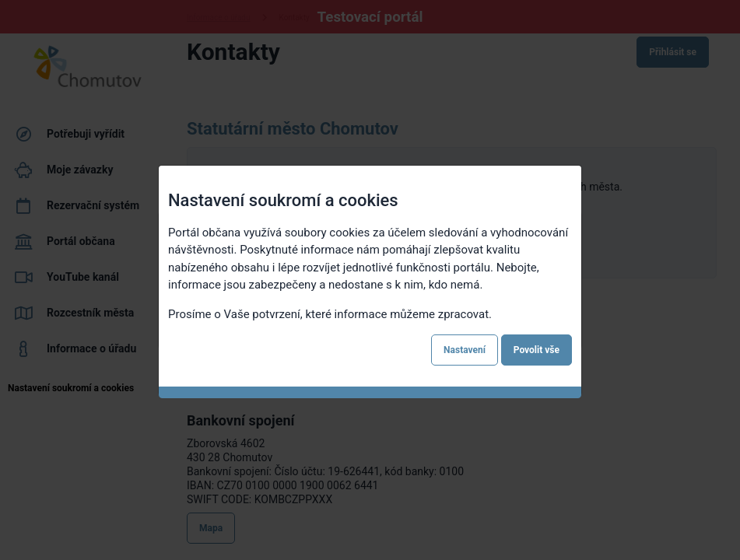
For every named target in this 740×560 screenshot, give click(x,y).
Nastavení (465, 350)
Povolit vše (537, 350)
